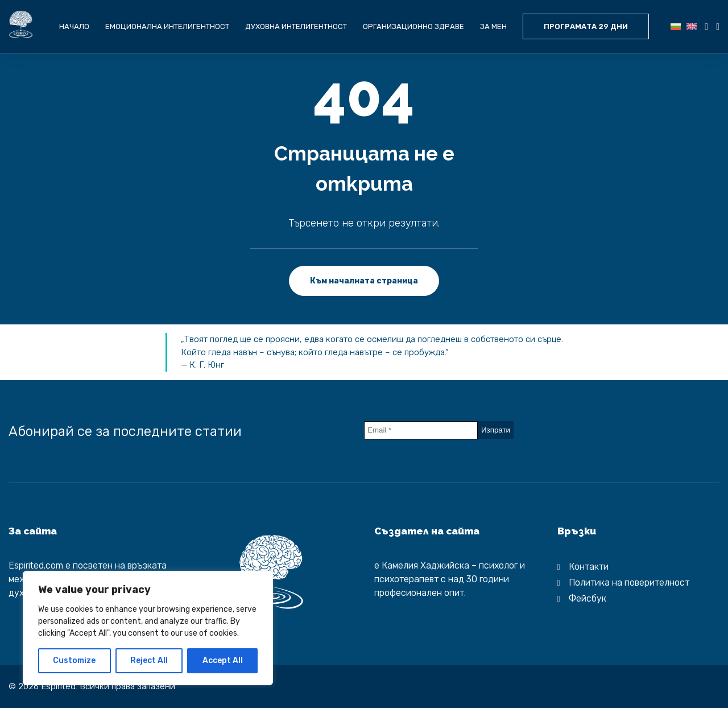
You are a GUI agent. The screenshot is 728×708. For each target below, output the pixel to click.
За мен (493, 26)
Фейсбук (588, 598)
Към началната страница (364, 281)
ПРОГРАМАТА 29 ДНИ (586, 26)
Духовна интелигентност (296, 26)
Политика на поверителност (629, 583)
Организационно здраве (413, 26)
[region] (148, 628)
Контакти (589, 567)
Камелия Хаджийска (425, 565)
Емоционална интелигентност (167, 26)
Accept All (223, 660)
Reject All (149, 660)
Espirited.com (36, 565)
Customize (74, 660)
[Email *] (421, 430)
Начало (74, 26)
